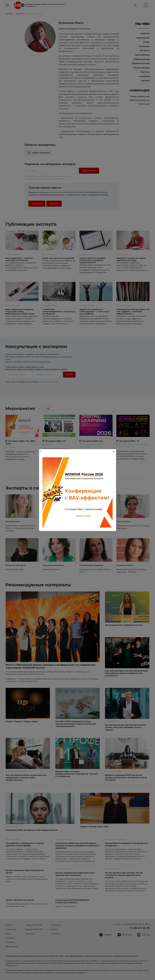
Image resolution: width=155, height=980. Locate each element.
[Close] (114, 452)
